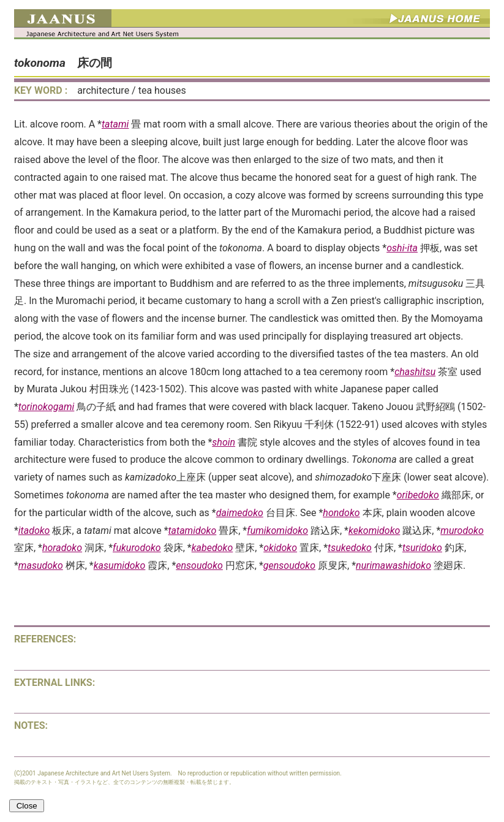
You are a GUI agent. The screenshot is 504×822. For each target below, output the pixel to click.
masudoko (41, 565)
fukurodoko (137, 548)
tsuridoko (422, 548)
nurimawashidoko (393, 565)
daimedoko (240, 513)
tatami (115, 124)
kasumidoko (120, 565)
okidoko (280, 548)
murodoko (462, 531)
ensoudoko (199, 565)
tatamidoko (193, 531)
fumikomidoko (277, 531)
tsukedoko (350, 548)
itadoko (34, 531)
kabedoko (213, 548)
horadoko (62, 548)
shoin (224, 442)
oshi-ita (402, 248)
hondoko (341, 513)
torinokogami (47, 407)
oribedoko (418, 495)
